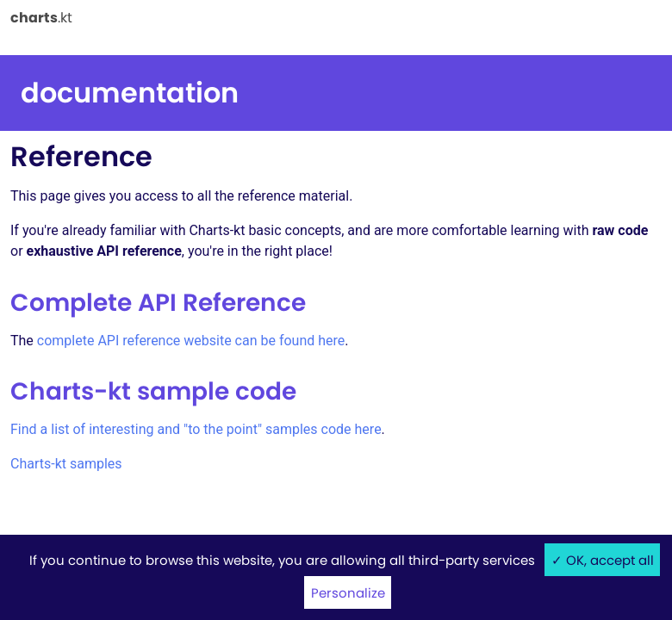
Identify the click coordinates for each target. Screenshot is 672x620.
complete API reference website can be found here (191, 341)
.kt (41, 17)
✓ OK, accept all (603, 560)
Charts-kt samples (66, 464)
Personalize (348, 593)
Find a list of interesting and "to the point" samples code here (196, 429)
